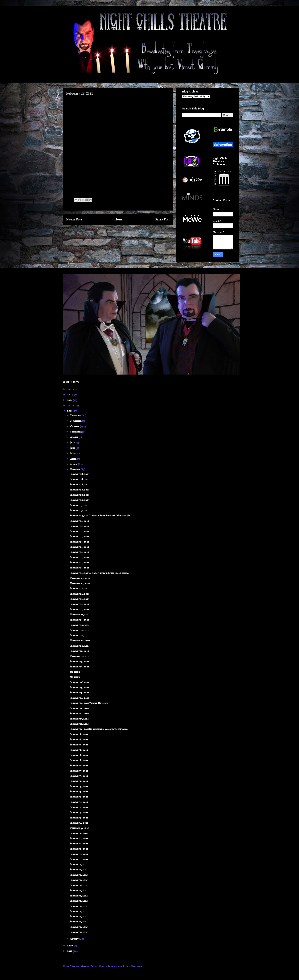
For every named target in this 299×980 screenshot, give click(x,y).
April (74, 459)
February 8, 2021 (79, 734)
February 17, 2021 (79, 667)
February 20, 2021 (80, 625)
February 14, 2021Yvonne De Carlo (89, 703)
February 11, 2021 (79, 724)
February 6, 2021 (79, 781)
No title (75, 672)
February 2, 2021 (79, 839)
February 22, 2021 (80, 578)
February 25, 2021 (79, 505)
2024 (70, 395)
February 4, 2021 (79, 823)
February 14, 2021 (79, 698)
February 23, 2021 (79, 521)
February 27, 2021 (79, 495)
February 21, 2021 (79, 604)
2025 (70, 389)
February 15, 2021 (79, 687)
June (73, 448)
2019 (70, 951)
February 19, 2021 (79, 651)
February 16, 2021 (79, 682)
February (75, 469)
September (76, 432)
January (75, 939)
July (73, 443)
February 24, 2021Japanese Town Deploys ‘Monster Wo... (101, 516)
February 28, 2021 (79, 474)
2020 (70, 946)
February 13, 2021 (79, 719)
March (74, 464)
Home (118, 220)
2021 (70, 411)
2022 (70, 405)
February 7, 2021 (79, 766)
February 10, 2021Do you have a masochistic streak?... (99, 729)
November (76, 421)
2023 (70, 400)
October (75, 426)
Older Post (162, 220)
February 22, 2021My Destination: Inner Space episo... (99, 573)
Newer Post (74, 220)
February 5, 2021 (79, 786)
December (76, 416)
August (74, 437)
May (73, 453)
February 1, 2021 (79, 864)
